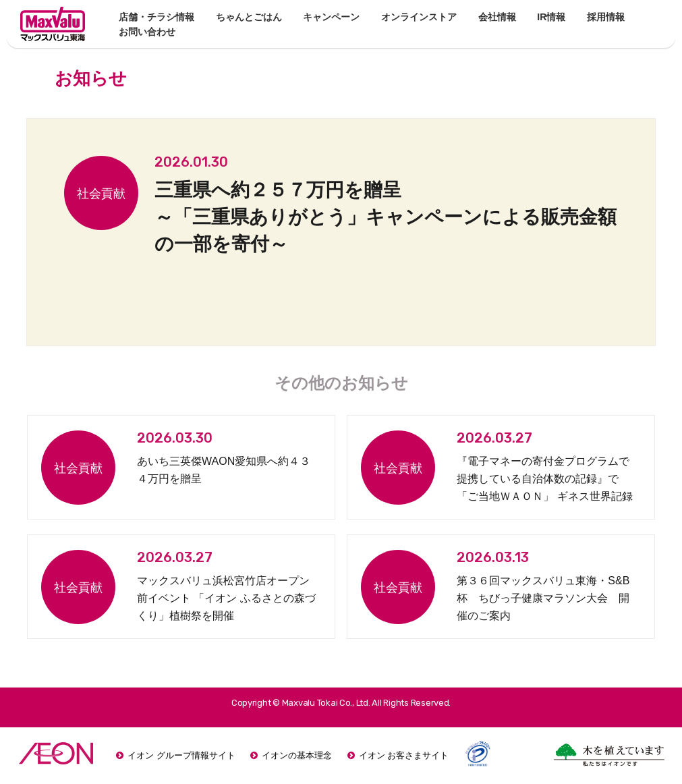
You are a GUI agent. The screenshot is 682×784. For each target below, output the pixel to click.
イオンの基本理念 (297, 755)
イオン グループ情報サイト (181, 755)
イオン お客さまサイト (404, 755)
